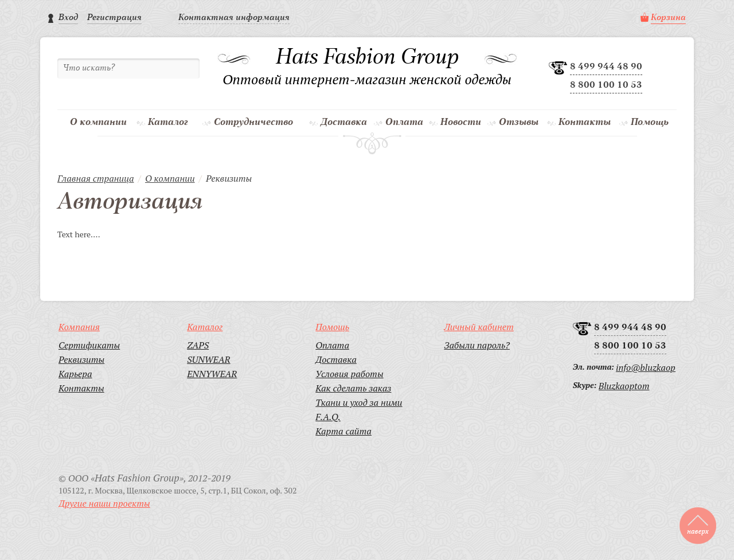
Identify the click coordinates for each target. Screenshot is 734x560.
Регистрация (114, 18)
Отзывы (519, 122)
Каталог (168, 122)
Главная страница (95, 178)
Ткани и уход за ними (359, 402)
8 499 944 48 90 (606, 67)
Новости (461, 122)
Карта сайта (343, 431)
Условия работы (349, 374)
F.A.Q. (328, 417)
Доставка (344, 122)
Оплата (404, 122)
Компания (79, 327)
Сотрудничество (253, 122)
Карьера (75, 374)
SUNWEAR (208, 359)
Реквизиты (81, 359)
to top (698, 526)
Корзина (668, 18)
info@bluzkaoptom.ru (646, 367)
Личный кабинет (479, 327)
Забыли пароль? (477, 345)
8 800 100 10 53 (606, 85)
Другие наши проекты (104, 503)
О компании (98, 122)
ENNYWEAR (212, 374)
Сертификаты (89, 345)
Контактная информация (234, 18)
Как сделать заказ (353, 388)
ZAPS (198, 345)
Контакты (585, 122)
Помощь (650, 122)
